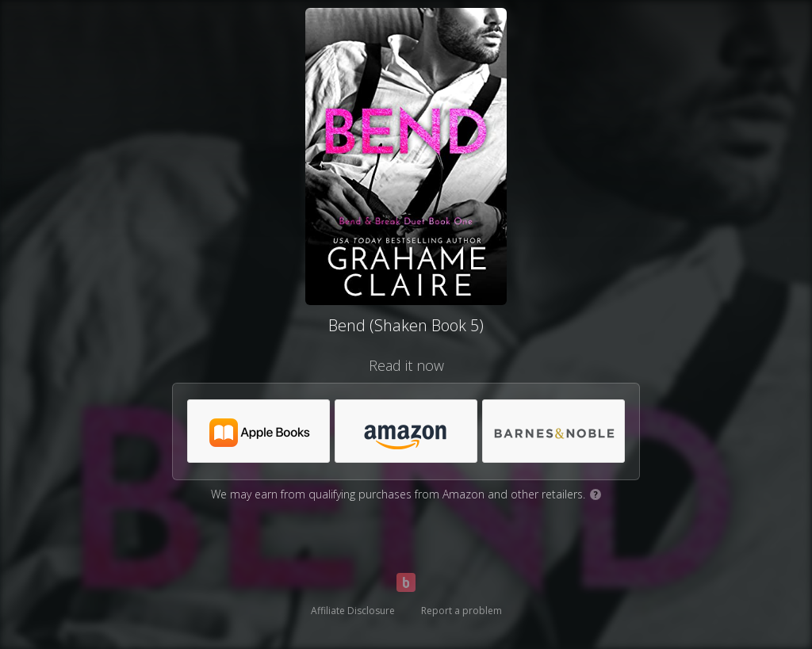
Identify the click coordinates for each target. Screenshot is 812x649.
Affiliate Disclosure (353, 611)
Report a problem (462, 611)
